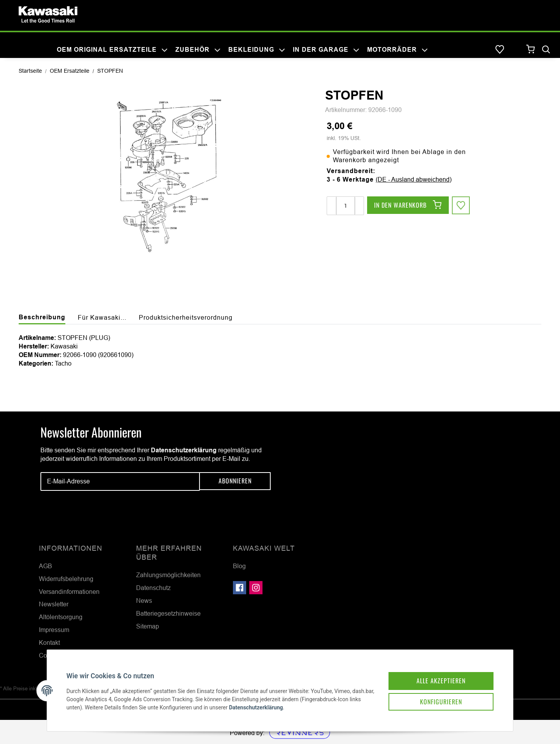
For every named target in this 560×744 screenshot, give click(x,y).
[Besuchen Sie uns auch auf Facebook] (240, 588)
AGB (45, 566)
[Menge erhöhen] (359, 206)
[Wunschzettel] (500, 50)
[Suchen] (546, 50)
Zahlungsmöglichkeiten (168, 575)
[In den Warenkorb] (408, 206)
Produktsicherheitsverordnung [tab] (186, 317)
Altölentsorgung (61, 617)
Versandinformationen (69, 592)
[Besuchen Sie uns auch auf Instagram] (256, 588)
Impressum (54, 630)
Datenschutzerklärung (184, 450)
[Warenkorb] (531, 50)
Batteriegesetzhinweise (168, 613)
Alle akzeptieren (437, 676)
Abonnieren (235, 481)
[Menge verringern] (332, 206)
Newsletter (54, 604)
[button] (515, 50)
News (144, 600)
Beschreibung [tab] (42, 317)
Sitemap (148, 626)
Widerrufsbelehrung (66, 579)
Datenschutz (153, 588)
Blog (239, 566)
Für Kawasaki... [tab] (102, 317)
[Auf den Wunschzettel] (461, 206)
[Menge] (346, 206)
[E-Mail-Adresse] (120, 481)
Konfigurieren (437, 698)
